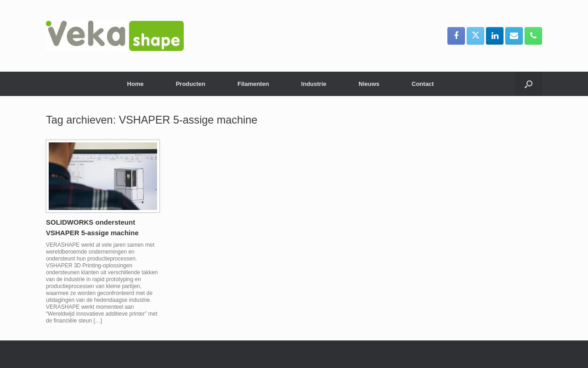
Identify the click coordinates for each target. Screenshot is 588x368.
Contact (423, 84)
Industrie (314, 84)
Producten (191, 84)
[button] (529, 84)
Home (136, 84)
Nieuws (369, 84)
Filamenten (253, 84)
